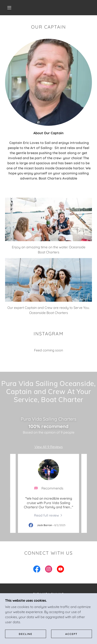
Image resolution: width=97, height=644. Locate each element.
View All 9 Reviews (49, 447)
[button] (9, 8)
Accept (71, 634)
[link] (49, 515)
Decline (26, 634)
